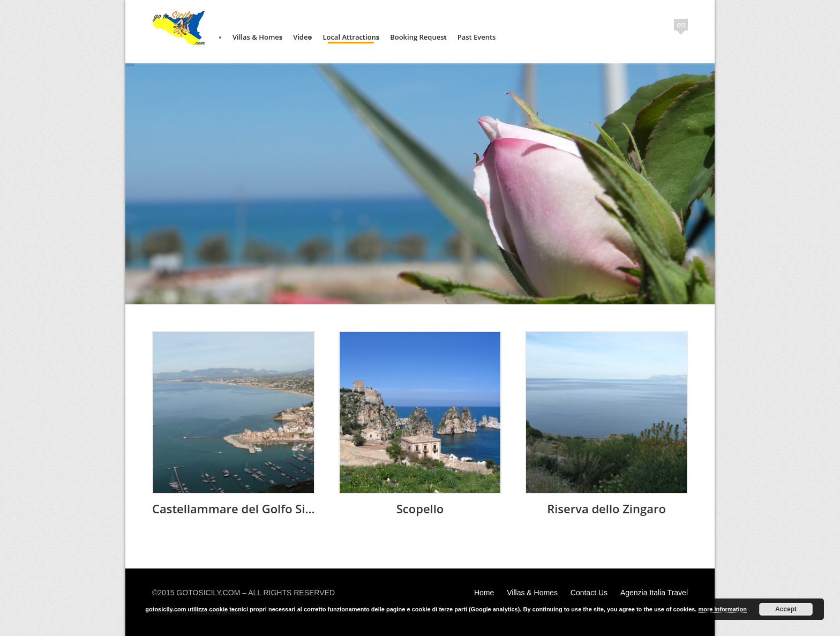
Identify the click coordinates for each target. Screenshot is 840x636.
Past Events (477, 37)
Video (302, 37)
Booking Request (418, 37)
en (681, 25)
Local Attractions (351, 37)
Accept (786, 609)
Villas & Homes (257, 37)
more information (722, 609)
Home (484, 593)
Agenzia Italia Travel (654, 593)
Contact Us (589, 593)
